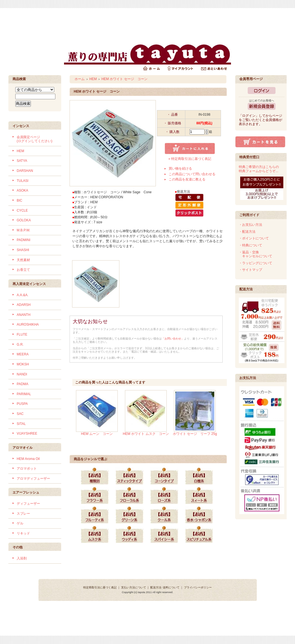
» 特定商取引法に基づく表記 (190, 159)
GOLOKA (24, 220)
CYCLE (22, 210)
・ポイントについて (254, 238)
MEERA (23, 354)
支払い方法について (134, 587)
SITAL (21, 424)
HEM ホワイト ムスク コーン (146, 434)
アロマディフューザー (33, 479)
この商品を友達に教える (187, 179)
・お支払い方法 (250, 225)
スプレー (23, 514)
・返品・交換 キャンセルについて (255, 254)
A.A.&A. (23, 295)
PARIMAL (24, 394)
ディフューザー (28, 504)
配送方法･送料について (165, 587)
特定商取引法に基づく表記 (100, 587)
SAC (20, 414)
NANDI (22, 374)
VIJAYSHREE (27, 434)
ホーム (80, 79)
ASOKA (22, 190)
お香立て (23, 270)
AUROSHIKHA (28, 325)
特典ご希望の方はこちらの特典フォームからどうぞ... (259, 169)
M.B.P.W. (23, 230)
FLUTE (22, 335)
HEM (20, 151)
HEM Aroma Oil (28, 459)
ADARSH (24, 305)
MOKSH (23, 364)
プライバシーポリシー (198, 587)
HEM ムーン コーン (97, 434)
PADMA (23, 384)
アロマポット (27, 469)
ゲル (20, 523)
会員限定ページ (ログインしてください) (35, 139)
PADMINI (24, 240)
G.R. (20, 345)
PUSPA (22, 404)
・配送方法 (247, 232)
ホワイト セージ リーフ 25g (195, 434)
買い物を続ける (180, 169)
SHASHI (23, 250)
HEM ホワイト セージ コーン (124, 79)
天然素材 (23, 260)
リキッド (23, 533)
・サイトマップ (250, 270)
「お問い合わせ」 (173, 339)
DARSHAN (25, 171)
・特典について (250, 245)
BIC (19, 200)
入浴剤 (22, 558)
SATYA (22, 161)
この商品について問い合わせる (192, 174)
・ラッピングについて (255, 263)
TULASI (23, 181)
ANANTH (24, 315)
